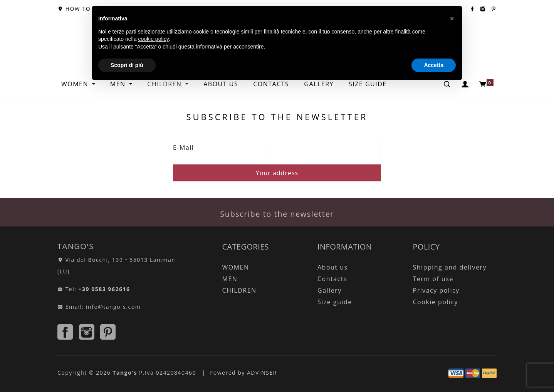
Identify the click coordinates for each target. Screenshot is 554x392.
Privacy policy (436, 290)
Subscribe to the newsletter (277, 214)
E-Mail (183, 147)
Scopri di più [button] (127, 65)
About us (333, 267)
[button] (452, 18)
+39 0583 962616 (104, 289)
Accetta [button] (434, 65)
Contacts (332, 279)
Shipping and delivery (450, 267)
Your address (277, 173)
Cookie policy (436, 302)
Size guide (335, 302)
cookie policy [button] (154, 39)
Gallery (330, 290)
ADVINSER (262, 373)
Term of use (433, 279)
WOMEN (76, 84)
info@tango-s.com (113, 307)
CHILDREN (239, 290)
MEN (230, 279)
